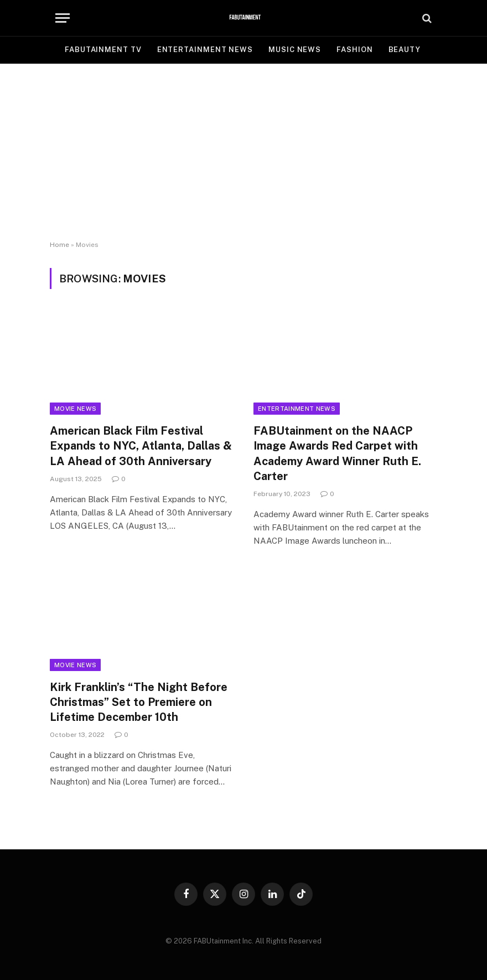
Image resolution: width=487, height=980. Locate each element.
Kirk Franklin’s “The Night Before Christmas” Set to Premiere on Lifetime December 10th (139, 702)
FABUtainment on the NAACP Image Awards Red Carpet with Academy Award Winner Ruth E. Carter (337, 453)
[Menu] (63, 18)
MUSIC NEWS (295, 50)
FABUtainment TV (103, 50)
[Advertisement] (244, 152)
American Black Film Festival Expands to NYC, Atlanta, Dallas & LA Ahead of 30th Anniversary (141, 446)
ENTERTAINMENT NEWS (205, 50)
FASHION (354, 50)
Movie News (75, 409)
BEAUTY (405, 50)
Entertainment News (297, 409)
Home (59, 245)
